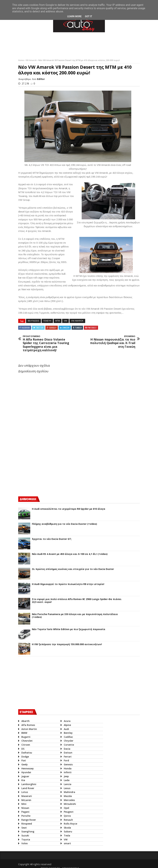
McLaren (26, 800)
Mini (24, 804)
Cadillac (68, 737)
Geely (25, 764)
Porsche (26, 816)
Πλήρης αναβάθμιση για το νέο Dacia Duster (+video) (64, 524)
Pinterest (92, 328)
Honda (67, 768)
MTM (58, 321)
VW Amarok (31, 60)
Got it (88, 16)
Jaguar (25, 776)
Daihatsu (27, 753)
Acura (66, 721)
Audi (66, 729)
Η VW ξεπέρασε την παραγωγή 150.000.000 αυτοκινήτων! (67, 644)
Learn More (74, 16)
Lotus (25, 792)
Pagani (25, 812)
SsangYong (28, 831)
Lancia (67, 784)
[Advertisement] (79, 45)
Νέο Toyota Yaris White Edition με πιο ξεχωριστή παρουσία (69, 629)
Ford (66, 760)
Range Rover (29, 820)
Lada (66, 780)
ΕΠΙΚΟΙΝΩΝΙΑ (130, 863)
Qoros (67, 816)
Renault (68, 820)
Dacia (66, 749)
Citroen (26, 745)
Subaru (67, 831)
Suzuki (25, 835)
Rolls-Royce (70, 824)
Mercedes (69, 800)
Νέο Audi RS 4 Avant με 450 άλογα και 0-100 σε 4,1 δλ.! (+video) (70, 554)
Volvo (25, 843)
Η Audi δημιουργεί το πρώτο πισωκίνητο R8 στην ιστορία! (68, 584)
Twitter (39, 328)
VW (65, 321)
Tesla (66, 835)
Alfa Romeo (28, 725)
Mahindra (69, 792)
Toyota (26, 839)
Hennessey (28, 768)
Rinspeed (27, 824)
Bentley (68, 733)
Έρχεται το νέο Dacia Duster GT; (52, 539)
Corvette (68, 745)
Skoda (67, 828)
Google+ (53, 328)
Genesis (68, 764)
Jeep (66, 776)
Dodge (25, 757)
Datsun (67, 753)
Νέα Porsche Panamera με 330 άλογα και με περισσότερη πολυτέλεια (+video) (75, 616)
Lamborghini (29, 784)
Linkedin (66, 328)
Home (21, 60)
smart (67, 843)
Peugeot (68, 812)
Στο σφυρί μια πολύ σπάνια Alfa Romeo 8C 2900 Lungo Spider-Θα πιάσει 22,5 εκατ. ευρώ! (77, 601)
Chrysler (68, 741)
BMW (24, 733)
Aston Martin (29, 729)
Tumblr (78, 328)
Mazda (67, 796)
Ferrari (67, 757)
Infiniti (67, 772)
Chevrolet (27, 741)
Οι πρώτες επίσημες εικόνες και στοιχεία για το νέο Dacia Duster (73, 569)
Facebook (26, 328)
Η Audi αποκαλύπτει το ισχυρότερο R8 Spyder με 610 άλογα (69, 509)
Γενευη (47, 321)
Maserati (27, 796)
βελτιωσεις (33, 321)
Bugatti (26, 737)
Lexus (66, 788)
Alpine (67, 725)
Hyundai (26, 772)
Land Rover (28, 788)
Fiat (24, 760)
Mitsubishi (69, 804)
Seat (24, 828)
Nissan (25, 808)
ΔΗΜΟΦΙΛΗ (28, 499)
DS (23, 749)
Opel (66, 808)
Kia (23, 780)
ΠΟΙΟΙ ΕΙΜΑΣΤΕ (109, 863)
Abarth (25, 721)
